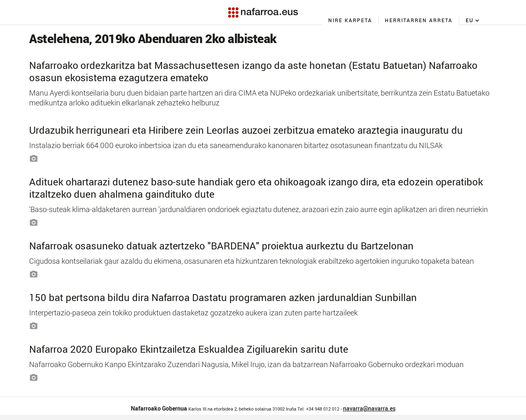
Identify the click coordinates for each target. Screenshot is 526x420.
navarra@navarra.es (369, 409)
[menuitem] (350, 20)
